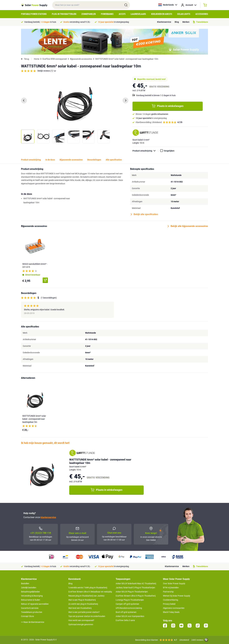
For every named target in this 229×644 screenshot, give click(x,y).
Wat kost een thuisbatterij (80, 608)
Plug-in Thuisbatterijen (64, 14)
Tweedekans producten (32, 612)
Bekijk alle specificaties (144, 214)
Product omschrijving (145, 151)
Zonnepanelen (89, 14)
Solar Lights (184, 14)
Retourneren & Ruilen (31, 600)
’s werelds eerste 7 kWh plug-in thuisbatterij (88, 588)
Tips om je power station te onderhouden (87, 616)
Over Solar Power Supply (174, 583)
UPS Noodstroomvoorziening (129, 608)
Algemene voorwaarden (174, 608)
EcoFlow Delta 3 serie (125, 620)
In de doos (50, 160)
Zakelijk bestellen (29, 588)
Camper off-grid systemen (127, 604)
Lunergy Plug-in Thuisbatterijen (130, 600)
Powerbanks (107, 14)
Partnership (168, 592)
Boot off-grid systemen (126, 612)
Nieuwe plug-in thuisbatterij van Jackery (86, 596)
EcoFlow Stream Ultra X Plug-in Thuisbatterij (136, 596)
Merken (186, 22)
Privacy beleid (169, 604)
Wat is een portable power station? (84, 612)
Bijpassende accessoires (81, 59)
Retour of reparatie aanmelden (35, 604)
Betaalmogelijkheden (30, 592)
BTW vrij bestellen (171, 588)
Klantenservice (164, 22)
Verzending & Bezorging (32, 596)
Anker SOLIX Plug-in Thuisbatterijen (132, 592)
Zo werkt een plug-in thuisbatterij (83, 604)
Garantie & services (30, 608)
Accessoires (202, 14)
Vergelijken (169, 151)
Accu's (122, 14)
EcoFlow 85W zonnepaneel (55, 59)
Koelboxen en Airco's (162, 14)
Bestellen (25, 583)
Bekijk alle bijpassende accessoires (188, 226)
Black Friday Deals (171, 612)
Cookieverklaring (171, 600)
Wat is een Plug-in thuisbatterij (82, 600)
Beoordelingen (94, 160)
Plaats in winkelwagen (168, 106)
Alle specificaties (114, 160)
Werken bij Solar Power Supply (177, 596)
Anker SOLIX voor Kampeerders (130, 616)
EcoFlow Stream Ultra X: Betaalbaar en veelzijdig (90, 592)
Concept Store (27, 616)
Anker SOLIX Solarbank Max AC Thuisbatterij (136, 583)
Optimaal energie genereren (81, 624)
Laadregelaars (138, 14)
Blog (177, 22)
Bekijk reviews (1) (47, 71)
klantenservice (48, 517)
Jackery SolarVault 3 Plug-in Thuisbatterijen (135, 588)
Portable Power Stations (34, 14)
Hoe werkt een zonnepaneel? (81, 620)
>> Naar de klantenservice (33, 622)
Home (37, 59)
